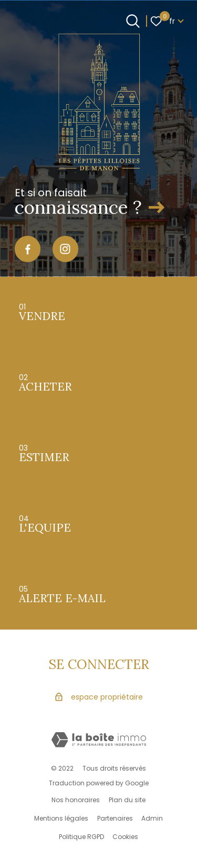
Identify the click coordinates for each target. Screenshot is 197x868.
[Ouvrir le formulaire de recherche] (133, 21)
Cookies (125, 837)
